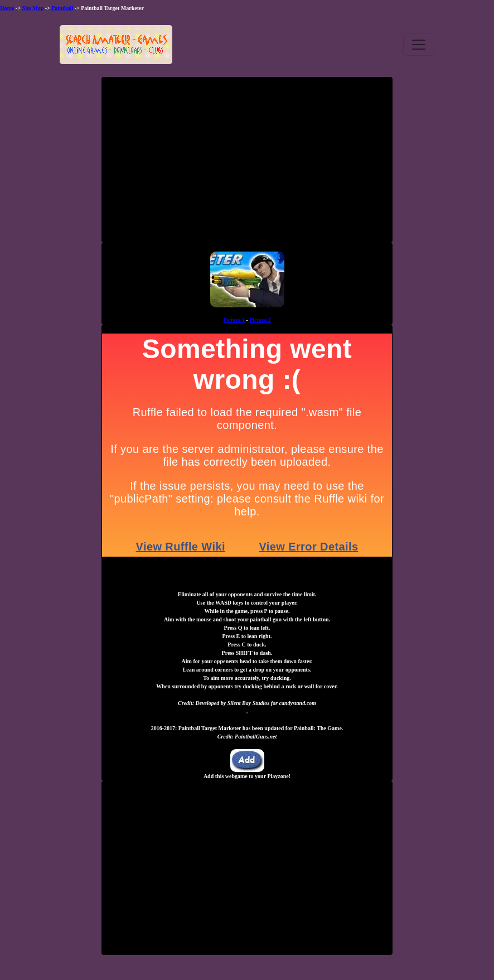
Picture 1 (234, 320)
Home (7, 8)
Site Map (33, 8)
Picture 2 (260, 320)
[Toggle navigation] (419, 45)
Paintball (62, 8)
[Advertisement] (247, 164)
